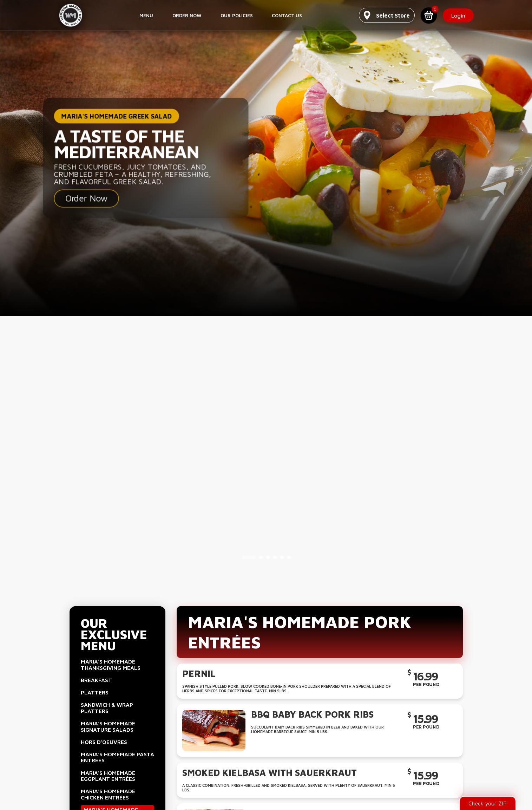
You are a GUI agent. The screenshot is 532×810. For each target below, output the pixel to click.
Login (458, 15)
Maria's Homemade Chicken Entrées (108, 794)
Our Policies (237, 15)
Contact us (287, 15)
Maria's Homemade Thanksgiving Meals (111, 665)
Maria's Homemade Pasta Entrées (117, 757)
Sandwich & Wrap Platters (107, 708)
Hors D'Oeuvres (104, 742)
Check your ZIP (488, 803)
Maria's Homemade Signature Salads (108, 726)
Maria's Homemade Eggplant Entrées (108, 776)
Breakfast (96, 680)
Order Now (187, 15)
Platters (95, 692)
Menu (146, 15)
